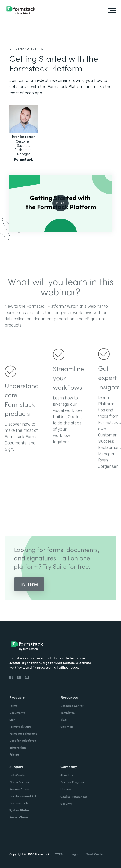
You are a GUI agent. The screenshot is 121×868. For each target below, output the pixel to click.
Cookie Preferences (74, 796)
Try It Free (29, 591)
